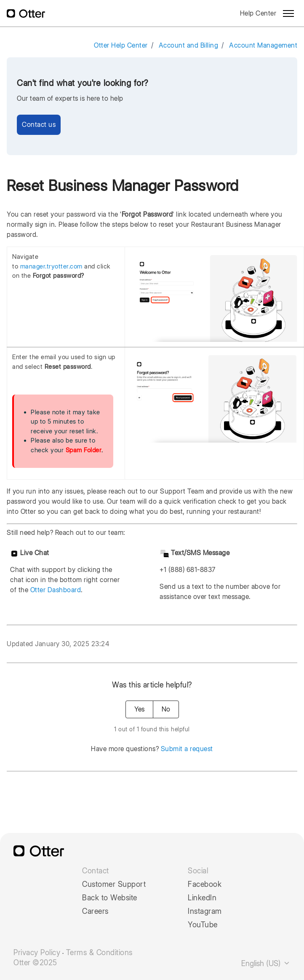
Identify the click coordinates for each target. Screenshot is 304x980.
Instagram (205, 911)
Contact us (39, 125)
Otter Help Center (121, 45)
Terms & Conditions (99, 953)
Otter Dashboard (56, 590)
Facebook (205, 884)
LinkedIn (202, 898)
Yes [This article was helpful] (139, 709)
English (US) (266, 963)
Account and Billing (189, 45)
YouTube (203, 925)
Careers (95, 911)
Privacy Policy (37, 953)
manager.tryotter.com (51, 266)
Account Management (263, 45)
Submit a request (187, 749)
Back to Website (110, 898)
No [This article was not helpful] (166, 709)
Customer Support (114, 884)
